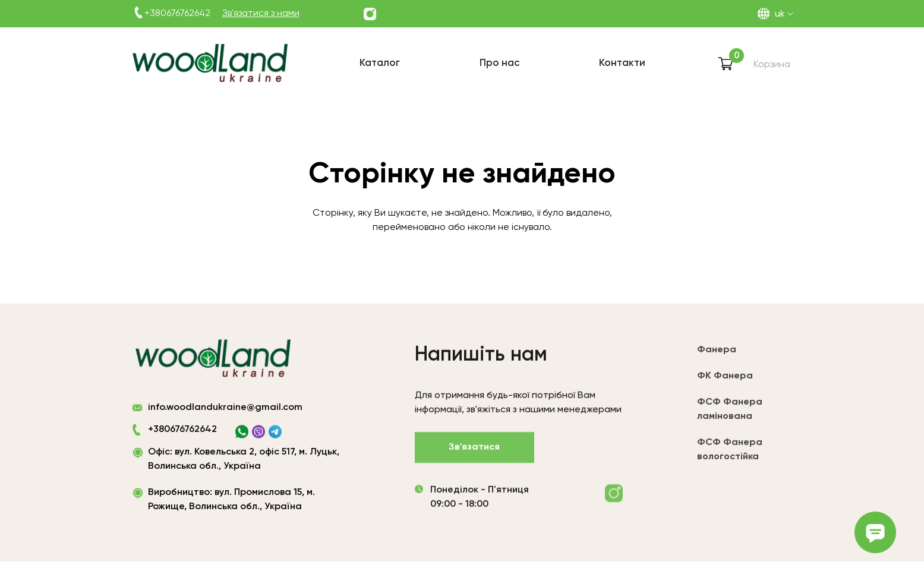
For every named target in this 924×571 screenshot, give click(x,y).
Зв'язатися (474, 450)
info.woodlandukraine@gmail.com (225, 411)
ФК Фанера (725, 380)
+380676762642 (177, 14)
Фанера (717, 354)
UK (780, 14)
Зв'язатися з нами (261, 14)
